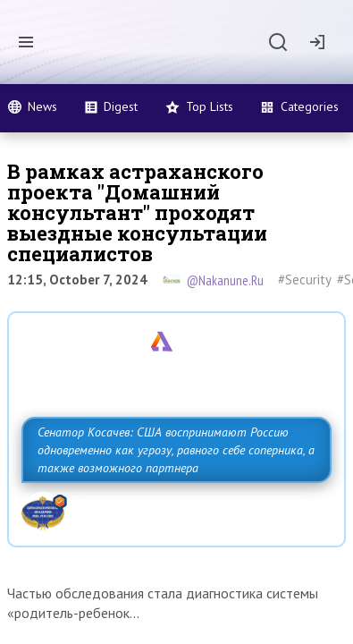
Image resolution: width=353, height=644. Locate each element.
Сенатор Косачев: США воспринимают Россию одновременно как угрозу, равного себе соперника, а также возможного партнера (176, 450)
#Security (305, 280)
